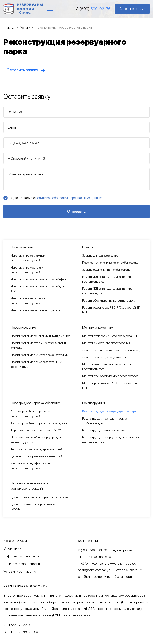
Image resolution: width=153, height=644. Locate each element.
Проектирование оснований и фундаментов (40, 336)
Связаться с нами (132, 9)
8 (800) (93, 9)
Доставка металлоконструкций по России (40, 497)
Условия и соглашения (20, 572)
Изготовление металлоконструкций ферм (39, 279)
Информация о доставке (22, 556)
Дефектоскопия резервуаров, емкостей (36, 456)
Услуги (25, 28)
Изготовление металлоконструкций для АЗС (38, 289)
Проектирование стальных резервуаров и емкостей (38, 345)
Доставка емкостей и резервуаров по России (35, 506)
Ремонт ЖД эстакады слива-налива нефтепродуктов (107, 279)
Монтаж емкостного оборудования (106, 343)
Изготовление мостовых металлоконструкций (27, 270)
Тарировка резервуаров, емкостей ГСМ (37, 430)
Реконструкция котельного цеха (104, 430)
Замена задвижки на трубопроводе (106, 270)
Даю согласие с (56, 198)
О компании (12, 548)
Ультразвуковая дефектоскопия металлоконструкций (32, 466)
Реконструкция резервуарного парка (110, 411)
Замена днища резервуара (100, 256)
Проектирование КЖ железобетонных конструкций (36, 364)
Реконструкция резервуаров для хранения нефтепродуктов (111, 440)
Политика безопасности (22, 564)
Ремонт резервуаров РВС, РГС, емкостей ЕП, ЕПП (112, 310)
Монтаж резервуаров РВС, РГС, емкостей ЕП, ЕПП (112, 385)
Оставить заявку (22, 70)
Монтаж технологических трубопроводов (110, 376)
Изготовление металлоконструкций (35, 310)
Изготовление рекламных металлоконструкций (28, 258)
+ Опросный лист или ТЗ (26, 158)
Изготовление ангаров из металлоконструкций (28, 301)
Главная (9, 28)
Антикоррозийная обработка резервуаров (39, 423)
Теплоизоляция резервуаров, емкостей (36, 449)
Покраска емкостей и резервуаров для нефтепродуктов (36, 440)
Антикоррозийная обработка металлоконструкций (31, 414)
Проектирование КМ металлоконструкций (40, 355)
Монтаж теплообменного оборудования (110, 336)
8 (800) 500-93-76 (93, 550)
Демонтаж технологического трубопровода (112, 350)
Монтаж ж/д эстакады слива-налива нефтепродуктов (108, 366)
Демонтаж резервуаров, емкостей (105, 357)
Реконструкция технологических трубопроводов (104, 421)
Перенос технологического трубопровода (110, 263)
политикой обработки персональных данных (69, 198)
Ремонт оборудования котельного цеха (109, 300)
